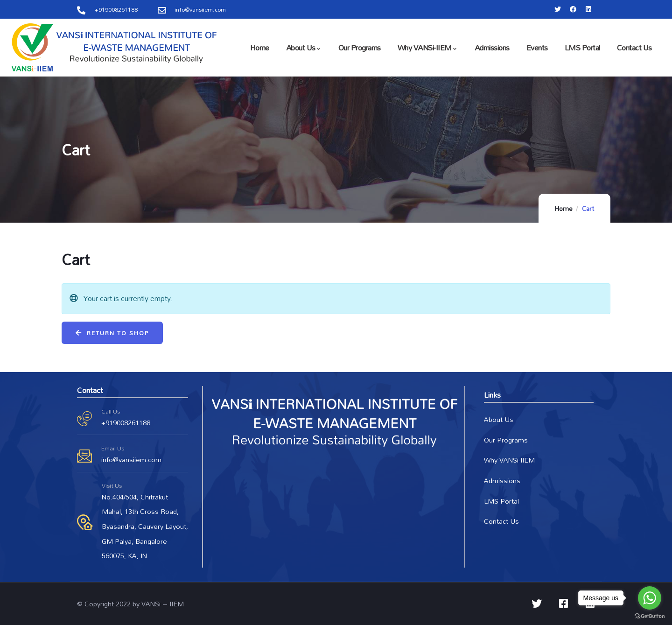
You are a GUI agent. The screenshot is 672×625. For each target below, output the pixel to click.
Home (564, 209)
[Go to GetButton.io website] (650, 616)
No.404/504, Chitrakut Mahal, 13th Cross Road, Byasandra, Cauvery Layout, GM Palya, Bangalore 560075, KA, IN (145, 527)
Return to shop (117, 333)
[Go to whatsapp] (650, 598)
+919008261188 (126, 423)
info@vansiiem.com (131, 460)
